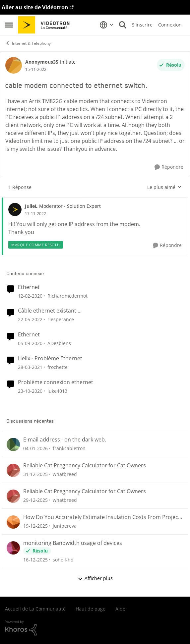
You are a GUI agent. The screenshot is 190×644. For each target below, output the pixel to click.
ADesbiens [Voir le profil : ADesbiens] (59, 343)
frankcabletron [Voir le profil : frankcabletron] (69, 448)
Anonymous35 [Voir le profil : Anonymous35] (42, 62)
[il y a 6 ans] (30, 295)
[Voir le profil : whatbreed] (13, 470)
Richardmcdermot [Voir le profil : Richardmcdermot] (67, 295)
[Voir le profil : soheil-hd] (13, 548)
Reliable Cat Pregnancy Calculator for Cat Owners (85, 466)
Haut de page (91, 609)
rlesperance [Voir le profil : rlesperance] (61, 319)
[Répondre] (169, 167)
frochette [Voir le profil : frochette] (58, 367)
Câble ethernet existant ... (50, 311)
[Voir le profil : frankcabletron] (13, 444)
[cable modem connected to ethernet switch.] (35, 214)
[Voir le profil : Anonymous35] (14, 65)
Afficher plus (95, 578)
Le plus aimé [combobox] (164, 187)
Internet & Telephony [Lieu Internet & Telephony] (28, 43)
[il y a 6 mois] (35, 448)
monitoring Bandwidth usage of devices (73, 543)
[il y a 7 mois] (35, 559)
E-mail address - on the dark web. (65, 440)
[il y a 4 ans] (30, 319)
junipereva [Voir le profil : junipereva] (65, 526)
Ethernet (29, 287)
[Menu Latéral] (9, 25)
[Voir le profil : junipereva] (13, 522)
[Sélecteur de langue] (107, 25)
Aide (120, 609)
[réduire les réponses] (95, 201)
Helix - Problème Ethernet (50, 358)
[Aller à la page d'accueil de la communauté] (46, 25)
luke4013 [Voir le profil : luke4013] (57, 391)
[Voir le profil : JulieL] (15, 209)
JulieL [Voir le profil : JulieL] (31, 206)
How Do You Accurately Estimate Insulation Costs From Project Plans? (102, 517)
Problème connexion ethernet (56, 382)
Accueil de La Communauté (35, 609)
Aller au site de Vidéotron (35, 7)
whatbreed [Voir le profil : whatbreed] (65, 474)
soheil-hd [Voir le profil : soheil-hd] (63, 559)
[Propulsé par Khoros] (95, 628)
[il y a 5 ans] (30, 343)
